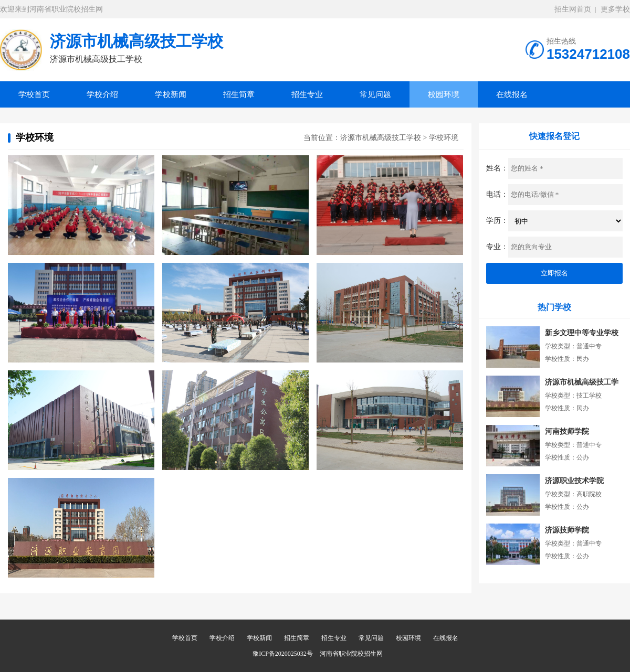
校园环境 (444, 94)
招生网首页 (573, 9)
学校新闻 (171, 94)
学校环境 (444, 138)
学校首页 (34, 94)
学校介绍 (102, 94)
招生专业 (307, 94)
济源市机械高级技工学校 (381, 138)
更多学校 (615, 9)
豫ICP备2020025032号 (283, 654)
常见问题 (375, 94)
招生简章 (239, 94)
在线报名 (512, 94)
